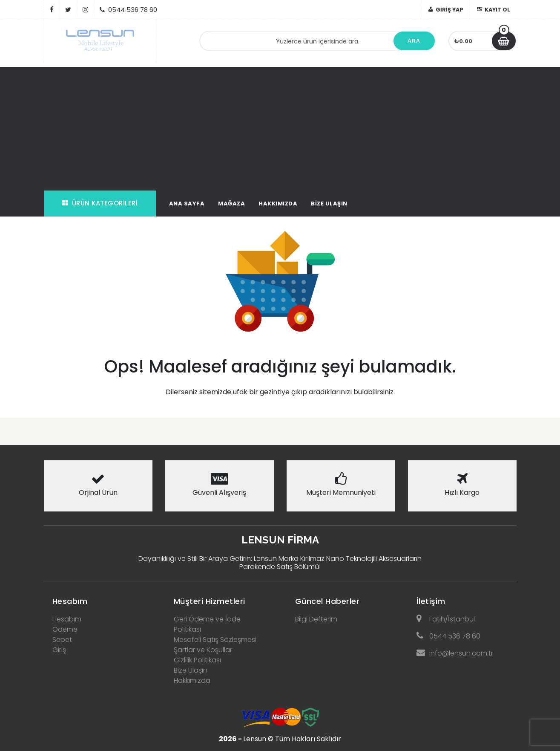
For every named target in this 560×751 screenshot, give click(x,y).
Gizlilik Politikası (197, 660)
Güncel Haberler (327, 601)
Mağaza (231, 204)
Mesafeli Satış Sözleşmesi (215, 640)
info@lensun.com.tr (455, 653)
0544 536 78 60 (448, 636)
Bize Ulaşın (329, 204)
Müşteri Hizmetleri (210, 601)
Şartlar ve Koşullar (203, 650)
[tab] (98, 599)
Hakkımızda (278, 204)
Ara (414, 41)
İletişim (431, 601)
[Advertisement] (280, 127)
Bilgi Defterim (316, 619)
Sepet (62, 640)
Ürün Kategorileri (100, 203)
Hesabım (70, 601)
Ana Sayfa (187, 204)
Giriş (59, 650)
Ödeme (65, 629)
